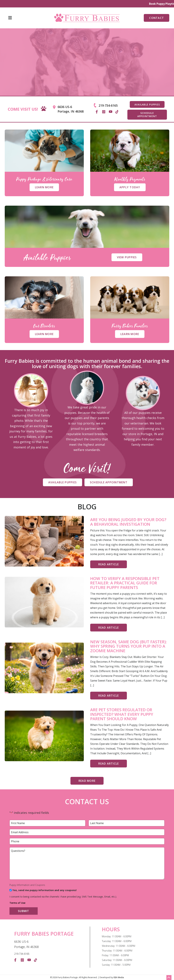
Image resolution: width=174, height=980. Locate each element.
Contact (157, 18)
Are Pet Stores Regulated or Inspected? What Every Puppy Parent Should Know (122, 714)
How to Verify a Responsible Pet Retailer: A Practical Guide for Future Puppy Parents (125, 583)
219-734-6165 (108, 105)
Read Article (109, 564)
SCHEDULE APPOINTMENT (147, 115)
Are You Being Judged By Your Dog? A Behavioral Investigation (128, 522)
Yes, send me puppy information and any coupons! (44, 890)
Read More (87, 781)
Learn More (44, 187)
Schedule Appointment (109, 482)
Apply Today (130, 187)
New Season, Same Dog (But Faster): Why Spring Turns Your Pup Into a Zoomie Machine (129, 646)
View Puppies (127, 257)
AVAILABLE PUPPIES (147, 105)
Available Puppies (63, 482)
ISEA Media (119, 977)
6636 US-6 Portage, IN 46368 (71, 109)
